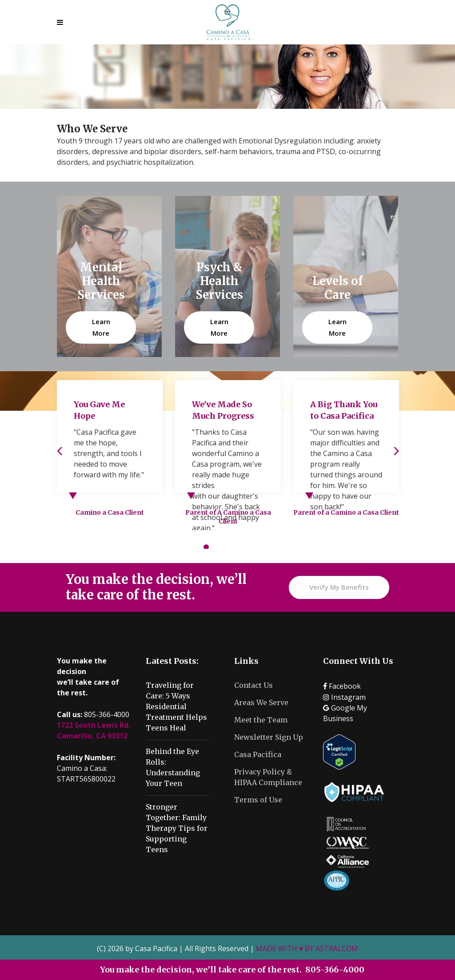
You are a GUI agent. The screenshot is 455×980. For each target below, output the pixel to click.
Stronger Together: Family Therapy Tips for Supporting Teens (177, 828)
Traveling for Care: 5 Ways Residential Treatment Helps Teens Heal (176, 706)
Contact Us (253, 685)
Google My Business (345, 713)
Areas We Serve (261, 702)
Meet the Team (261, 720)
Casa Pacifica (258, 754)
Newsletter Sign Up (269, 737)
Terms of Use (258, 800)
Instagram (344, 697)
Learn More (101, 327)
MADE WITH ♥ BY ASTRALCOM (307, 948)
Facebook (342, 686)
